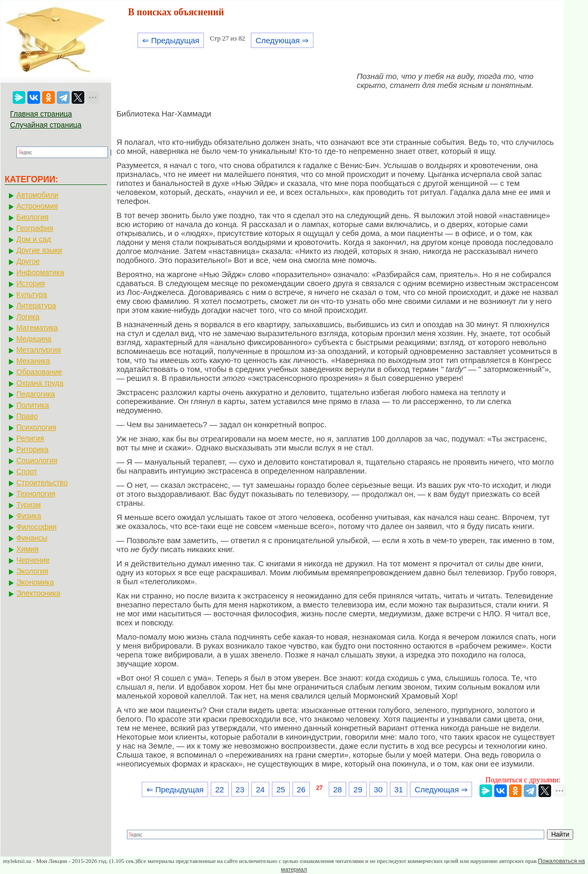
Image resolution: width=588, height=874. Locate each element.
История (31, 283)
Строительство (42, 483)
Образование (39, 372)
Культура (32, 294)
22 (219, 789)
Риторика (32, 449)
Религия (30, 438)
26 (301, 789)
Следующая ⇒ (282, 40)
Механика (33, 361)
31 (399, 789)
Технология (36, 494)
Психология (36, 427)
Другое (28, 261)
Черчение (33, 560)
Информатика (40, 272)
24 (261, 789)
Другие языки (39, 250)
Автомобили (37, 195)
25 (281, 789)
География (35, 228)
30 (379, 789)
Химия (27, 549)
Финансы (32, 538)
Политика (33, 405)
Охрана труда (40, 383)
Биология (32, 217)
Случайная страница (46, 125)
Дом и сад (34, 239)
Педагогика (36, 394)
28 (337, 789)
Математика (37, 328)
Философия (36, 527)
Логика (28, 317)
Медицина (34, 339)
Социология (37, 460)
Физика (29, 516)
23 (240, 789)
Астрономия (37, 206)
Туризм (28, 505)
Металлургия (39, 350)
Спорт (27, 472)
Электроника (38, 593)
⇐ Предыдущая (171, 40)
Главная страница (41, 114)
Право (27, 416)
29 (358, 789)
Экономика (35, 582)
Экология (32, 571)
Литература (36, 306)
